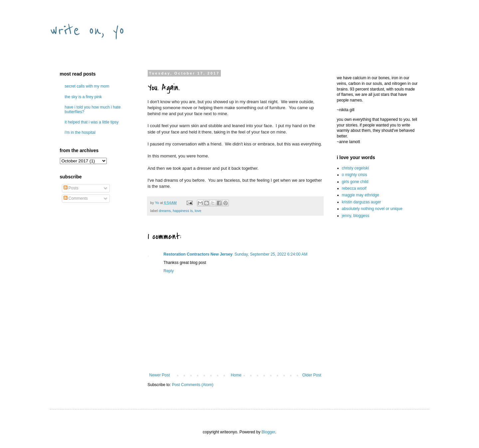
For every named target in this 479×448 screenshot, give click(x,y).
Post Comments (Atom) (193, 385)
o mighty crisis (355, 175)
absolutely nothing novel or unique (372, 209)
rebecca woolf (354, 188)
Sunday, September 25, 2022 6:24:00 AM (271, 254)
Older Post (312, 375)
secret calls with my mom (87, 86)
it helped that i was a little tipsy (92, 122)
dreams (165, 211)
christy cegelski (355, 168)
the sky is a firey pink (83, 97)
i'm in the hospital (80, 132)
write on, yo (87, 31)
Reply (169, 271)
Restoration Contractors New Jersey (198, 254)
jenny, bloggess (356, 216)
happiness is (183, 211)
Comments (76, 198)
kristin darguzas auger (362, 202)
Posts (71, 188)
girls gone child (355, 182)
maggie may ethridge (361, 195)
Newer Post (160, 375)
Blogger (268, 432)
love (198, 211)
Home (236, 375)
